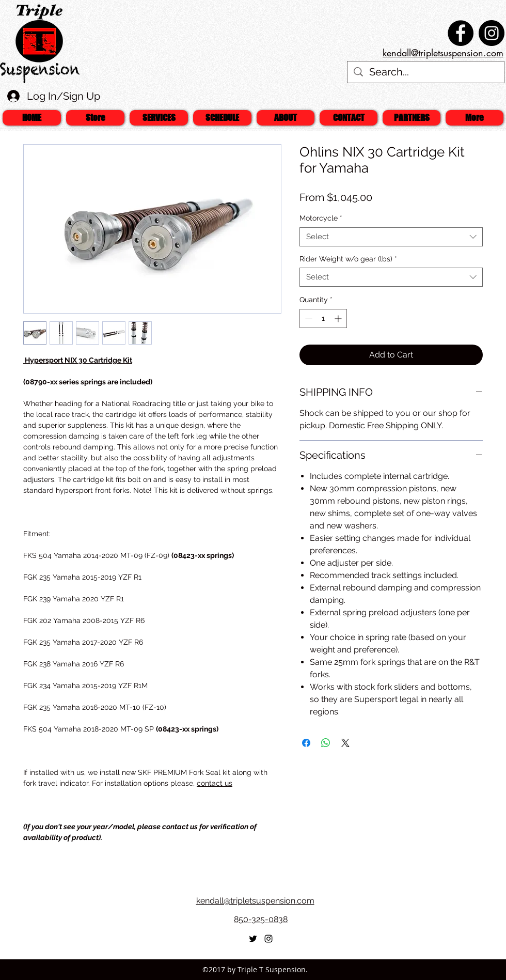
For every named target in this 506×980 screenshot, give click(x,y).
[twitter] (253, 939)
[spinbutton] (323, 318)
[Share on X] (345, 743)
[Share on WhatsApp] (326, 743)
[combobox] (391, 237)
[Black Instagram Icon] (268, 939)
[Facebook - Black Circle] (461, 33)
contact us (215, 783)
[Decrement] (307, 318)
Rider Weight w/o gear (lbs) (348, 259)
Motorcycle (321, 218)
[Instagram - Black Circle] (492, 33)
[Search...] (426, 72)
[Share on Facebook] (306, 743)
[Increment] (339, 318)
